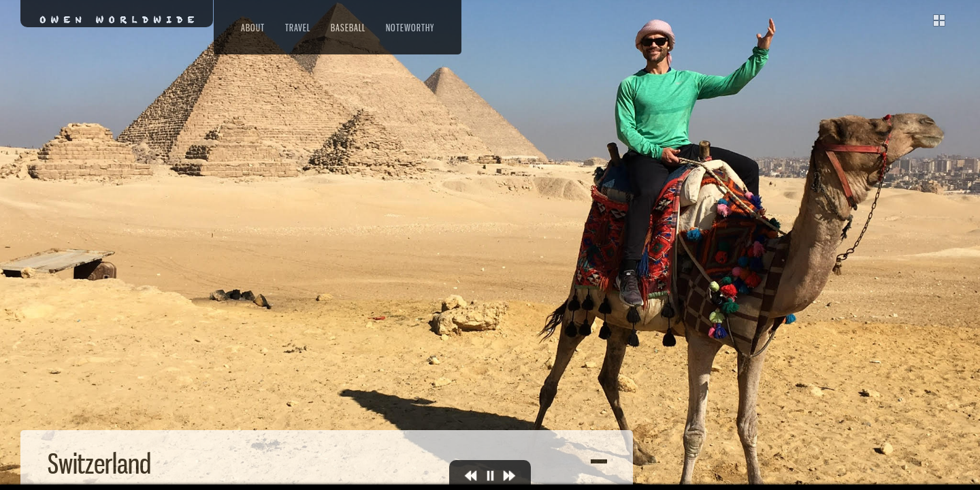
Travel (298, 28)
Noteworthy (410, 28)
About (253, 28)
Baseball (348, 28)
